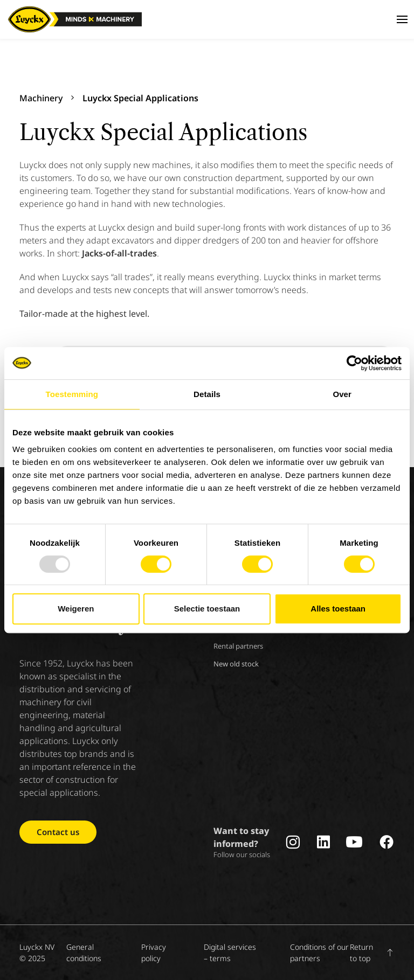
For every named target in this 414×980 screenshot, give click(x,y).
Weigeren (76, 609)
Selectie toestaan (207, 609)
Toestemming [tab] (72, 394)
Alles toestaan (338, 609)
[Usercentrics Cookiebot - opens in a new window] (354, 363)
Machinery (41, 98)
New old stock (236, 664)
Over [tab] (342, 394)
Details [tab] (207, 394)
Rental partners (238, 646)
